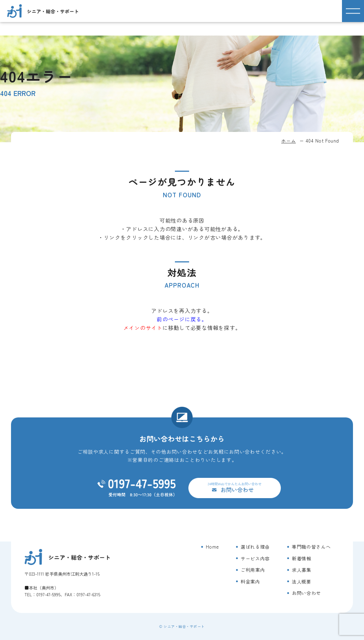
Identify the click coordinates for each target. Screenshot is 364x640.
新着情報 (302, 558)
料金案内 (250, 582)
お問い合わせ (306, 593)
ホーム (288, 141)
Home (212, 547)
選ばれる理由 (255, 547)
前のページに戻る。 (182, 319)
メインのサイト (143, 328)
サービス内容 (255, 558)
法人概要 (302, 582)
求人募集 (302, 570)
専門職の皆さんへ (311, 547)
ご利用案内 (253, 570)
